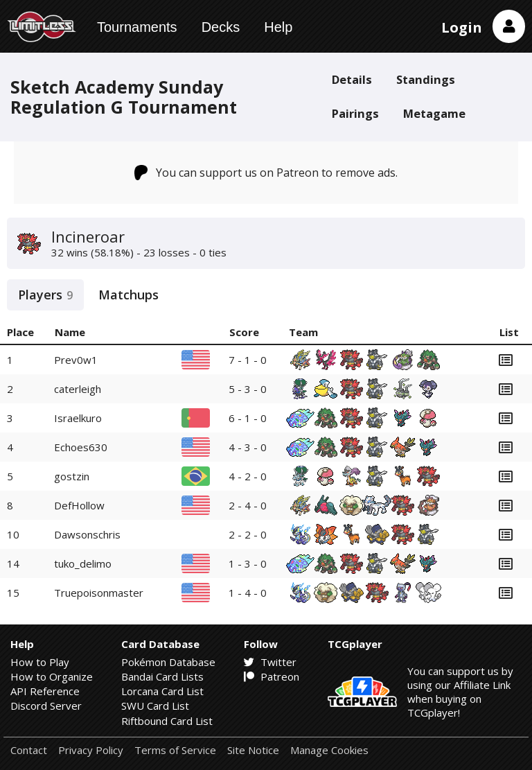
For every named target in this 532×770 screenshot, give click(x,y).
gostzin (72, 476)
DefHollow (79, 505)
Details (352, 79)
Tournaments (137, 27)
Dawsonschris (87, 534)
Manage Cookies (329, 750)
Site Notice (253, 750)
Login (462, 27)
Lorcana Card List (162, 691)
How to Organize (52, 676)
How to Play (40, 662)
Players (45, 295)
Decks (221, 27)
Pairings (355, 113)
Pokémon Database (168, 662)
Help (278, 27)
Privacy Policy (91, 750)
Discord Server (46, 706)
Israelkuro (78, 418)
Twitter (270, 662)
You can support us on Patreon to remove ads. (266, 173)
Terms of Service (175, 750)
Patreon (272, 676)
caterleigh (78, 389)
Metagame (434, 113)
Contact (29, 750)
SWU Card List (155, 706)
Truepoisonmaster (99, 593)
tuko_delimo (83, 563)
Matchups (128, 295)
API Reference (45, 691)
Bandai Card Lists (162, 676)
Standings (426, 79)
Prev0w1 (76, 360)
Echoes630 (81, 447)
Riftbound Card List (167, 721)
